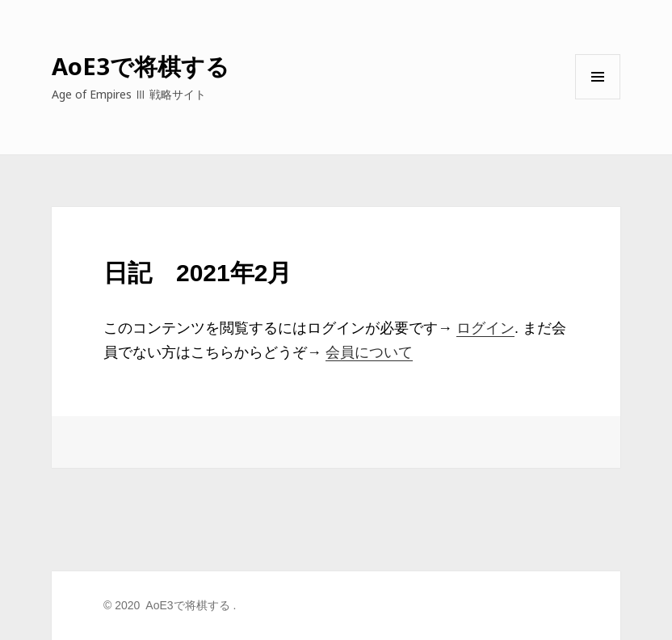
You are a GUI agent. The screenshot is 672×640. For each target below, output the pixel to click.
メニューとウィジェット (598, 99)
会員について (369, 352)
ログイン (485, 328)
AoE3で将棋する (141, 66)
